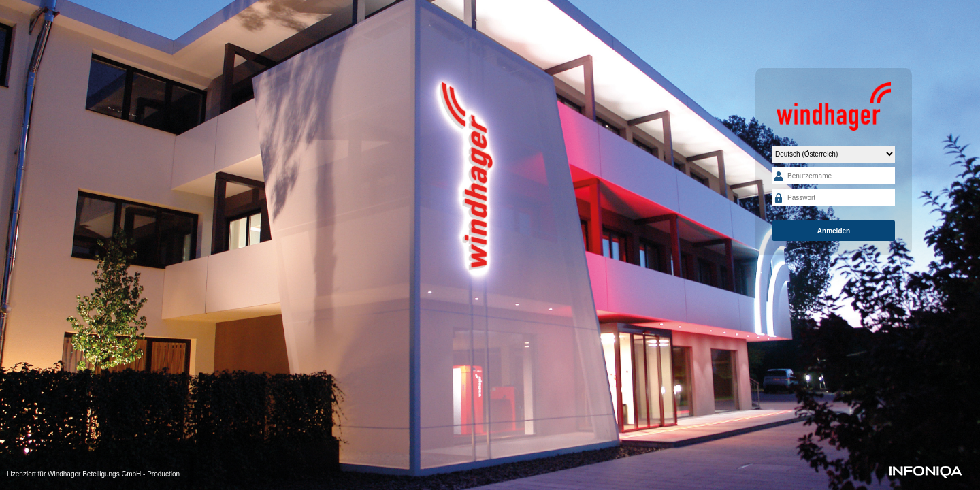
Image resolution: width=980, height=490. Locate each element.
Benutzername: (779, 176)
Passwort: (779, 198)
